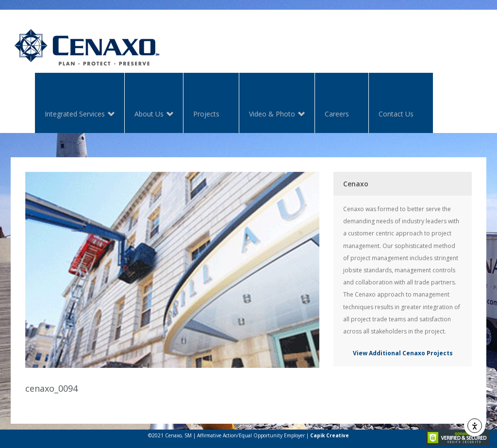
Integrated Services (75, 115)
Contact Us (396, 114)
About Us (149, 115)
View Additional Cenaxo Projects (403, 353)
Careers (337, 114)
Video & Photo (272, 115)
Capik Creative (330, 435)
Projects (206, 114)
